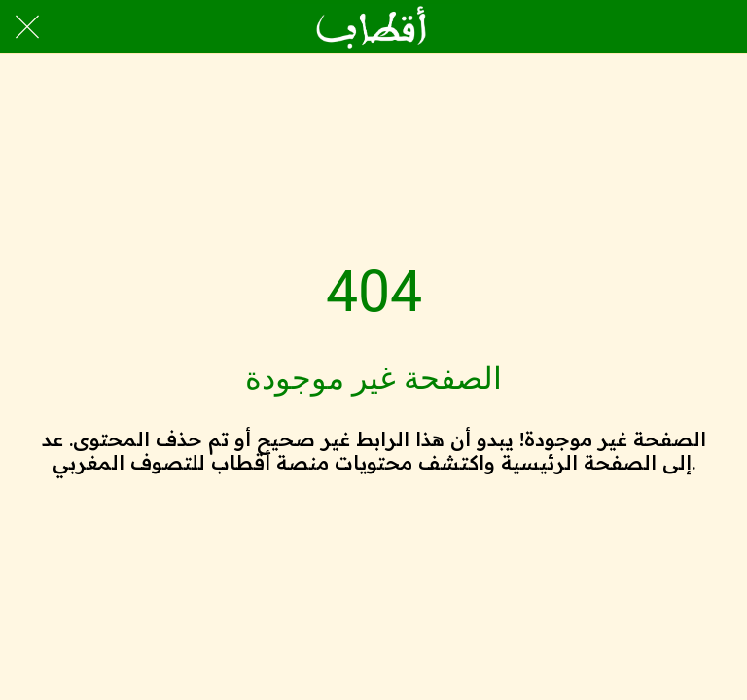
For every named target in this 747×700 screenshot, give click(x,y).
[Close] (27, 27)
